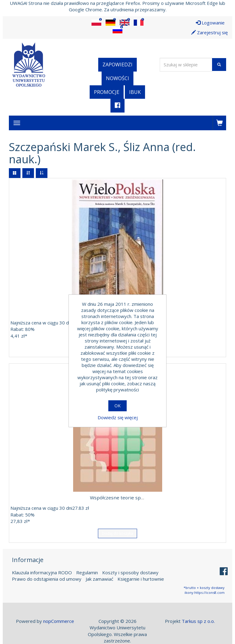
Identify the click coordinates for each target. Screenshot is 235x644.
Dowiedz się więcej (118, 417)
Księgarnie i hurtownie (141, 579)
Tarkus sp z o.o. (198, 621)
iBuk (135, 92)
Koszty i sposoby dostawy (130, 572)
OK (117, 406)
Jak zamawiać (99, 579)
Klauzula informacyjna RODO (42, 572)
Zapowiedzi (117, 65)
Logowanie (210, 23)
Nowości (117, 78)
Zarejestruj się (209, 32)
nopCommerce (59, 621)
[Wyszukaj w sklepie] (186, 65)
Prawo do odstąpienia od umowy (47, 579)
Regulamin (87, 572)
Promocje (107, 92)
